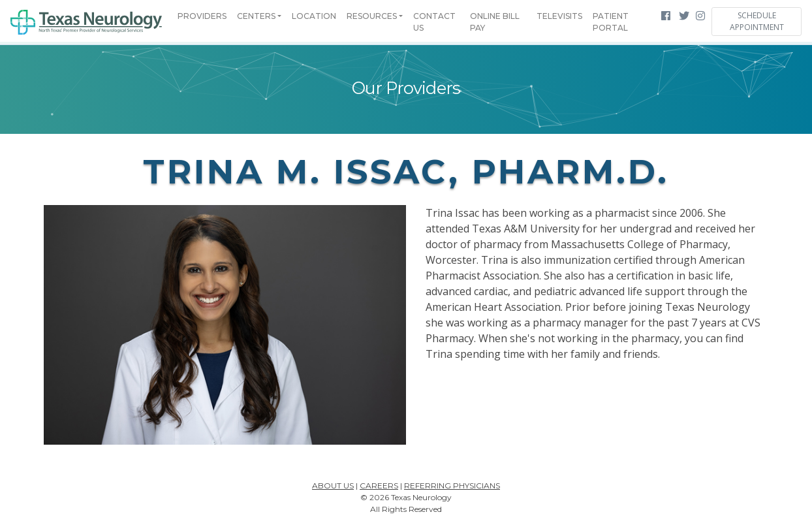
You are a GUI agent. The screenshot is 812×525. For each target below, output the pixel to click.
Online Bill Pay (495, 22)
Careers (379, 485)
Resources (372, 16)
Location (314, 16)
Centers (256, 16)
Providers (202, 16)
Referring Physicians (452, 485)
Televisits (559, 16)
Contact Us (434, 22)
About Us (333, 485)
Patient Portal (611, 22)
